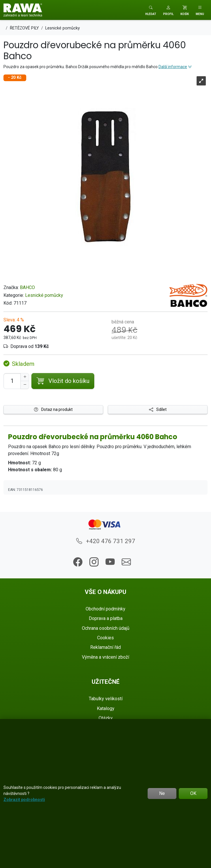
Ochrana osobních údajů (106, 628)
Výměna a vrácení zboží (105, 657)
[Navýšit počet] (25, 377)
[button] (168, 10)
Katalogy (106, 708)
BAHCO (27, 287)
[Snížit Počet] (25, 385)
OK (193, 793)
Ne (162, 793)
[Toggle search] (151, 10)
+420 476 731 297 (106, 541)
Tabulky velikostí (106, 699)
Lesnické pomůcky (44, 295)
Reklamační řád (105, 647)
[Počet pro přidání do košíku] (12, 381)
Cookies (105, 638)
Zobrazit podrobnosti (24, 800)
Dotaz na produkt (53, 409)
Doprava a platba (106, 618)
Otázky (106, 718)
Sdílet (158, 409)
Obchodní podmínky (105, 609)
